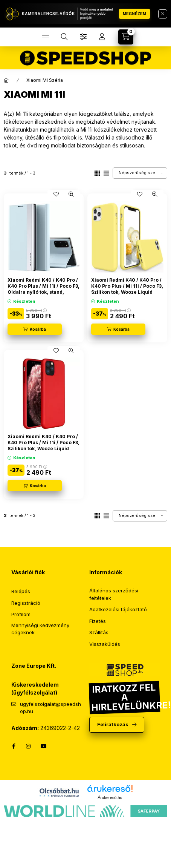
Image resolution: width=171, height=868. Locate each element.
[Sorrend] (140, 173)
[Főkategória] (6, 80)
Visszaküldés (105, 644)
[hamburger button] (46, 37)
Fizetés (98, 621)
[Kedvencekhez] (56, 194)
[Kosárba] (35, 329)
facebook (14, 746)
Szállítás (99, 632)
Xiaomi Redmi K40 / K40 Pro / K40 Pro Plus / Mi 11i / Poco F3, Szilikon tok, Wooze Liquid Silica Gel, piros (44, 445)
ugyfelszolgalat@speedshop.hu (50, 708)
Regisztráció (26, 603)
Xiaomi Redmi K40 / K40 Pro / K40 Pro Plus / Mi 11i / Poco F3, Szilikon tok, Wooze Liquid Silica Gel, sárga (127, 289)
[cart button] (126, 37)
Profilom (21, 614)
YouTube (44, 746)
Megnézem (134, 14)
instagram (29, 746)
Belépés (21, 591)
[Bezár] (163, 14)
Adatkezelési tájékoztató (118, 609)
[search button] (64, 37)
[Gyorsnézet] (71, 194)
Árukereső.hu (110, 797)
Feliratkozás (113, 724)
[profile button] (102, 37)
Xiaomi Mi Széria (45, 80)
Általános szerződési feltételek (114, 594)
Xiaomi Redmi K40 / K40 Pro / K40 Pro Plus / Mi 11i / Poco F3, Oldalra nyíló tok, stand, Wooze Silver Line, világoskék (44, 289)
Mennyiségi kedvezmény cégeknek (40, 629)
